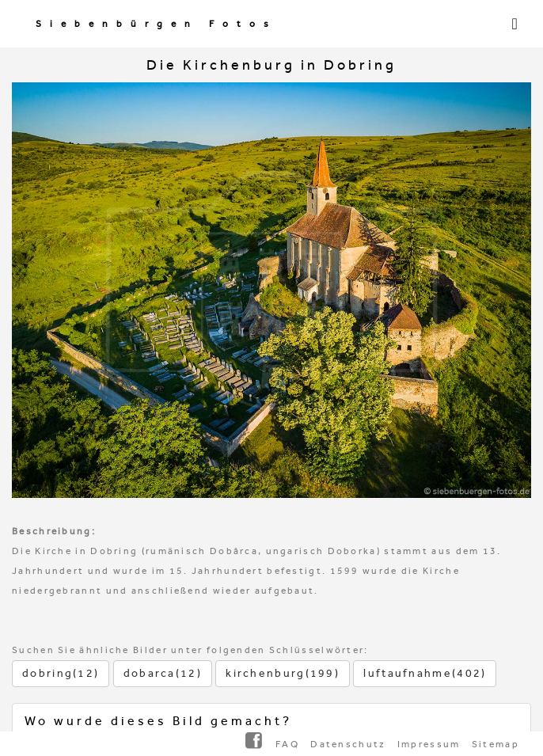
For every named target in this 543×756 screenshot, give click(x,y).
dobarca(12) (163, 673)
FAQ (287, 744)
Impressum (429, 744)
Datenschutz (348, 744)
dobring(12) (61, 673)
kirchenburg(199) (283, 673)
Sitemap (496, 744)
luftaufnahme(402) (425, 673)
